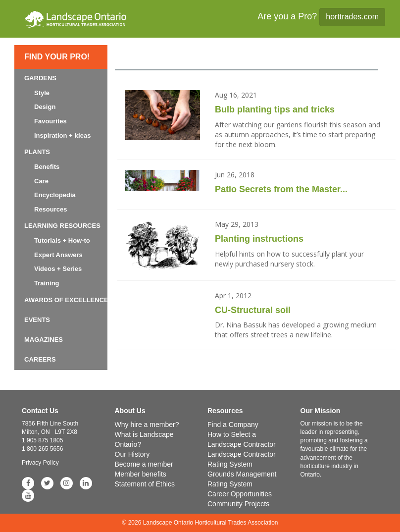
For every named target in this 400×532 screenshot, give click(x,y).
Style (42, 93)
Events (37, 320)
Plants (37, 152)
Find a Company (233, 425)
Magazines (44, 340)
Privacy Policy (40, 463)
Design (45, 107)
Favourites (50, 121)
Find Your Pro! (57, 57)
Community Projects (238, 504)
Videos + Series (58, 269)
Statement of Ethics (145, 484)
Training (47, 283)
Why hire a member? (147, 425)
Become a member (144, 464)
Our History (132, 454)
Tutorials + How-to (62, 240)
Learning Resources (62, 226)
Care (41, 181)
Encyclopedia (55, 195)
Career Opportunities (240, 494)
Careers (40, 359)
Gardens (40, 78)
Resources (50, 209)
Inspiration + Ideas (63, 135)
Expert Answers (58, 255)
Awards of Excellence (66, 300)
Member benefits (141, 474)
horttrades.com (352, 17)
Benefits (47, 167)
